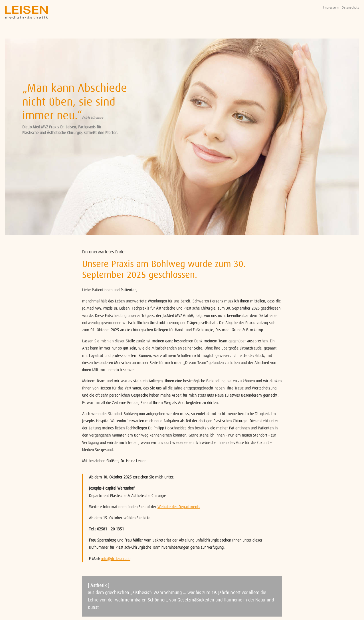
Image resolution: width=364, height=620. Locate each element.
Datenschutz (350, 7)
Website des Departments (179, 507)
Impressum (331, 7)
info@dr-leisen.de (116, 559)
